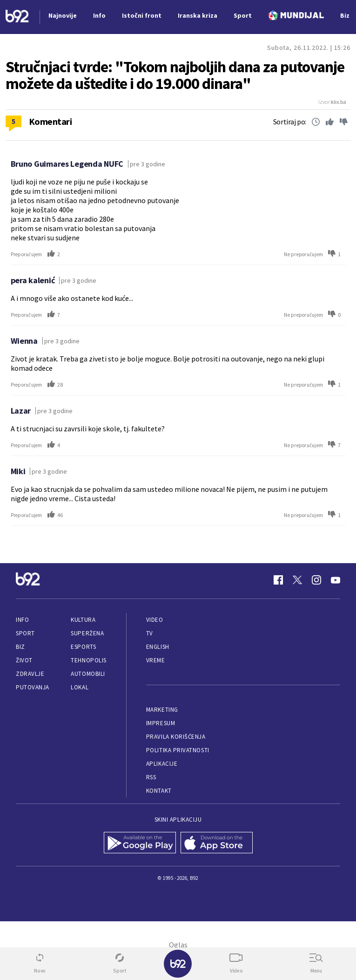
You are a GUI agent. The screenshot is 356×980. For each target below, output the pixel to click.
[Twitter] (297, 580)
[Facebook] (278, 580)
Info (22, 620)
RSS (151, 777)
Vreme (156, 660)
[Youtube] (336, 580)
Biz (20, 647)
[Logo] (17, 17)
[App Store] (217, 844)
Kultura (83, 620)
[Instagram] (316, 580)
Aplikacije (162, 764)
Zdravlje (30, 674)
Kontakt (159, 791)
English (158, 647)
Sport (25, 633)
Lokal (80, 687)
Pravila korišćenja (176, 737)
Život (24, 660)
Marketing (162, 710)
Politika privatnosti (178, 750)
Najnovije (63, 15)
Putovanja (33, 687)
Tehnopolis (88, 660)
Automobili (88, 674)
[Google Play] (140, 844)
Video (155, 620)
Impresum (161, 723)
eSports (83, 647)
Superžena (87, 633)
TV (150, 633)
